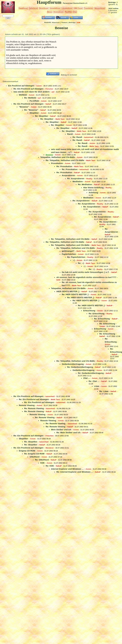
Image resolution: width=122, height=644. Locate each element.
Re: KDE (50, 466)
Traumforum (89, 8)
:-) (84, 266)
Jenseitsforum (55, 8)
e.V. (86, 3)
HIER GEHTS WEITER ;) (68, 291)
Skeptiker (34, 113)
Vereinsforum (58, 12)
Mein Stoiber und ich (61, 430)
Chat (75, 12)
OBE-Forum (78, 8)
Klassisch (56, 23)
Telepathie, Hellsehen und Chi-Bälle (58, 157)
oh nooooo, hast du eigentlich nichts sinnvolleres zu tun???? (86, 277)
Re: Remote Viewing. (56, 423)
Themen (64, 23)
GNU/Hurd (34, 457)
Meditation (78, 181)
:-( (73, 260)
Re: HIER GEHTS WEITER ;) (75, 294)
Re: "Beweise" (31, 110)
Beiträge (72, 23)
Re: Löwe (104, 391)
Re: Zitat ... (94, 381)
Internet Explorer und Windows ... (67, 469)
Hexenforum (44, 8)
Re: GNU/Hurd (42, 460)
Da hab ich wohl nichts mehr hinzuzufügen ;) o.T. (85, 272)
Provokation (57, 163)
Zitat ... (87, 378)
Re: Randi (77, 137)
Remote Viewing (27, 405)
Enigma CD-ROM (27, 451)
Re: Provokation (64, 166)
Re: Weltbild (30, 98)
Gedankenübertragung (73, 364)
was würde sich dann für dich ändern (31, 92)
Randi (70, 134)
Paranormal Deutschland (74, 3)
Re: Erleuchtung (96, 314)
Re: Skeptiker (41, 116)
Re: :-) (92, 269)
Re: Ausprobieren (76, 178)
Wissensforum (100, 8)
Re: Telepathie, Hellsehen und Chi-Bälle (65, 160)
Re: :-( (81, 263)
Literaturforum (67, 8)
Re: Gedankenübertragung (80, 367)
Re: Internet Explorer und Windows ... (75, 472)
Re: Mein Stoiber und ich (68, 433)
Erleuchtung (89, 311)
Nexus (50, 12)
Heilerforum (33, 8)
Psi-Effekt (34, 101)
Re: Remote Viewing (34, 408)
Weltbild (23, 95)
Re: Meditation (85, 184)
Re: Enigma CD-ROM (34, 454)
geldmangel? (68, 251)
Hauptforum (23, 8)
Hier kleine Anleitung (93, 188)
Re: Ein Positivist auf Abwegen (28, 89)
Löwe (97, 386)
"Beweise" (24, 107)
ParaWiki (68, 12)
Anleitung (93, 192)
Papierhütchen (69, 254)
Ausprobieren (68, 175)
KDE (42, 463)
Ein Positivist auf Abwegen (21, 86)
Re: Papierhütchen (76, 257)
